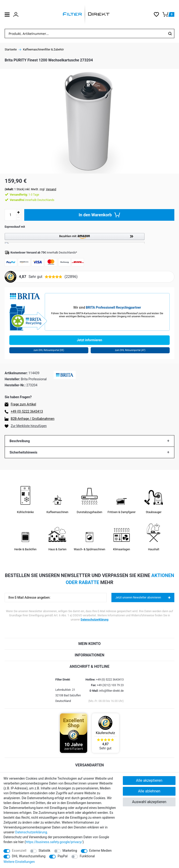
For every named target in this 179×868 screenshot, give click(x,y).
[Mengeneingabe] (10, 215)
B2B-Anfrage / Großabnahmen (33, 419)
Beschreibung (20, 441)
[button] (89, 238)
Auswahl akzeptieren (149, 802)
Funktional (87, 856)
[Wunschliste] (158, 14)
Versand (51, 189)
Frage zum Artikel (23, 404)
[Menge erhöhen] (18, 212)
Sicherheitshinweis (23, 452)
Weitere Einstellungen (19, 862)
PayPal (63, 856)
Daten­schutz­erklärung (31, 832)
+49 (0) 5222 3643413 (27, 411)
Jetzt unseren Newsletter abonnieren (143, 598)
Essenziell (19, 851)
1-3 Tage (24, 195)
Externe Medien (100, 851)
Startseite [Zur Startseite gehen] (11, 50)
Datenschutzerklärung (95, 620)
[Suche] (170, 33)
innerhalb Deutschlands (32, 200)
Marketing (70, 851)
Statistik (44, 851)
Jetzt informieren (90, 340)
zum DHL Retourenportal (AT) (130, 350)
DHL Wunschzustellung (29, 856)
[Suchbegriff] (85, 33)
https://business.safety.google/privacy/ (54, 842)
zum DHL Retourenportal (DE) (49, 350)
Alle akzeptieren (149, 780)
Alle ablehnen (149, 791)
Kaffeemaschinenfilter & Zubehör (43, 50)
